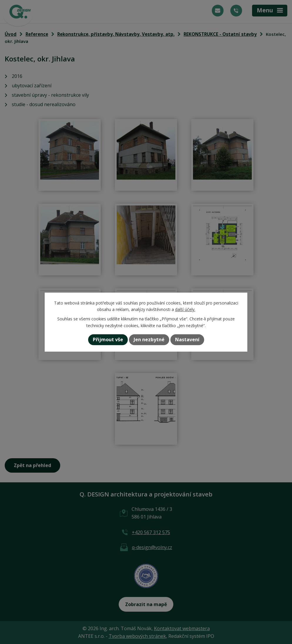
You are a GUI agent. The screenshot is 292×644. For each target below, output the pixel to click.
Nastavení (187, 340)
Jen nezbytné (149, 340)
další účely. (185, 309)
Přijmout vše (108, 340)
